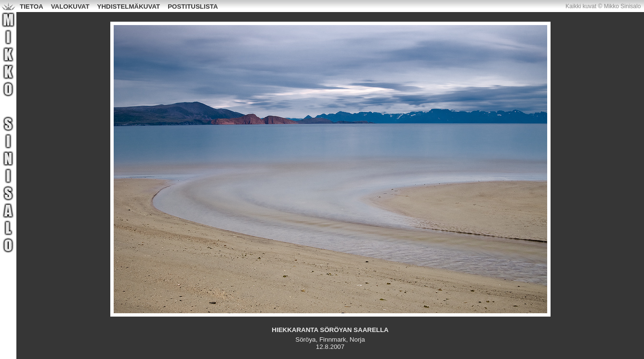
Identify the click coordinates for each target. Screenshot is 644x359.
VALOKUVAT (70, 7)
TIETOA (32, 7)
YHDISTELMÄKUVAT (129, 7)
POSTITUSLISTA (193, 7)
